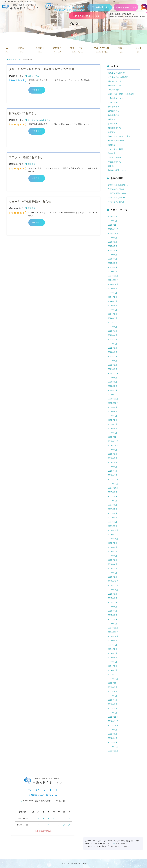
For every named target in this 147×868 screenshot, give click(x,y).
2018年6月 (113, 462)
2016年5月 (113, 560)
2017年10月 (113, 488)
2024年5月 (113, 301)
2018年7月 (113, 458)
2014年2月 (113, 666)
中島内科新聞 (114, 90)
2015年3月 (113, 615)
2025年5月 (113, 255)
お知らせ (122, 50)
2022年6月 (113, 361)
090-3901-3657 (76, 10)
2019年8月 (113, 412)
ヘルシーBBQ (114, 102)
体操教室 (112, 153)
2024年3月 (113, 310)
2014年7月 (113, 645)
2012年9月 (113, 730)
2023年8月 (113, 327)
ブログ (139, 50)
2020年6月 (113, 382)
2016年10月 (113, 539)
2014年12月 (113, 628)
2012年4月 (113, 738)
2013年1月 (113, 713)
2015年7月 (113, 602)
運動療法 (32, 164)
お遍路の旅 (113, 124)
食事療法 (112, 132)
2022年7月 (113, 356)
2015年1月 (113, 624)
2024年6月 (113, 297)
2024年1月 (113, 318)
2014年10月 (113, 636)
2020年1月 (113, 390)
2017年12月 (113, 479)
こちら (113, 843)
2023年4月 (113, 335)
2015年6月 (113, 607)
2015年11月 (113, 585)
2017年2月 (113, 522)
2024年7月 (113, 293)
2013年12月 (113, 675)
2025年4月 (113, 259)
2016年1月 (113, 577)
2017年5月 (113, 509)
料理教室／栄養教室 (116, 141)
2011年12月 (113, 747)
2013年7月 (113, 696)
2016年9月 (113, 543)
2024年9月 (113, 289)
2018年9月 (113, 450)
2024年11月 (113, 280)
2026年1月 (113, 221)
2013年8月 (113, 691)
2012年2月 (113, 742)
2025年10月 (113, 233)
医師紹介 (22, 50)
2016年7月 (113, 552)
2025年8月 (113, 242)
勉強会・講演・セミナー (118, 170)
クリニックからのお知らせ (39, 120)
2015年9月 (113, 594)
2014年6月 (113, 649)
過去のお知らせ (115, 81)
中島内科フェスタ (115, 98)
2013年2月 (113, 708)
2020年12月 (113, 373)
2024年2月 (113, 314)
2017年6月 (113, 505)
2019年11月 (113, 399)
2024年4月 (113, 306)
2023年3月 (113, 339)
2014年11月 (113, 632)
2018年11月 (113, 441)
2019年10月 (113, 403)
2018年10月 (113, 445)
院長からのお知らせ (116, 73)
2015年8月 (113, 598)
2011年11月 (113, 751)
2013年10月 (113, 683)
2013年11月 (113, 679)
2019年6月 (113, 420)
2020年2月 (113, 386)
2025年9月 (113, 238)
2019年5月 (113, 424)
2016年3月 (113, 568)
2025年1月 (113, 272)
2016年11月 (113, 535)
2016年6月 (113, 556)
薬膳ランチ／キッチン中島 (119, 136)
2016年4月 (113, 564)
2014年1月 (113, 670)
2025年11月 (113, 229)
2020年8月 (113, 378)
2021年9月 (113, 369)
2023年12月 (113, 323)
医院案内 (40, 50)
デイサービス (114, 107)
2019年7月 (113, 416)
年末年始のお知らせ (116, 202)
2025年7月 (113, 246)
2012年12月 (113, 717)
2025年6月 (113, 250)
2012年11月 (113, 721)
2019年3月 (113, 433)
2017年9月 (113, 492)
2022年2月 (113, 365)
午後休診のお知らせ (116, 189)
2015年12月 (113, 581)
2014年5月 (113, 653)
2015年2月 (113, 619)
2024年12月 (113, 276)
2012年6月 (113, 734)
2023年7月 (113, 331)
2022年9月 (113, 348)
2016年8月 (113, 547)
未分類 (111, 166)
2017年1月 (113, 526)
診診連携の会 (114, 115)
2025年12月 (113, 225)
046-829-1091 (73, 7)
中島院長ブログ (115, 85)
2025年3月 (113, 263)
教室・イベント (78, 50)
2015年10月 (113, 590)
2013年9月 (113, 687)
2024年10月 (113, 284)
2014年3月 (113, 662)
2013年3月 (113, 704)
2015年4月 (113, 611)
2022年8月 (113, 352)
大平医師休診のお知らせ (118, 193)
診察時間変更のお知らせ (118, 185)
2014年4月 (113, 658)
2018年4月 (113, 471)
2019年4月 (113, 429)
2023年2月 (113, 344)
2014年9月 (113, 641)
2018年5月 (113, 467)
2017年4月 (113, 513)
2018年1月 (113, 475)
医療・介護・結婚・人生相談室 (121, 94)
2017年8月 (113, 496)
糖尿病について (115, 128)
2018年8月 (113, 454)
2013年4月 (113, 700)
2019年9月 (113, 407)
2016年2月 (113, 573)
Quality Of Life (102, 50)
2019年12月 (113, 395)
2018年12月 (113, 437)
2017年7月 (113, 501)
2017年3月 (113, 518)
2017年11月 (113, 484)
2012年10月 (113, 725)
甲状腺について (115, 162)
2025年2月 (113, 267)
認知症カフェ (33, 76)
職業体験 (112, 119)
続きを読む (37, 90)
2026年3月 (113, 216)
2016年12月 (113, 530)
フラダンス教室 (115, 158)
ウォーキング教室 (115, 149)
